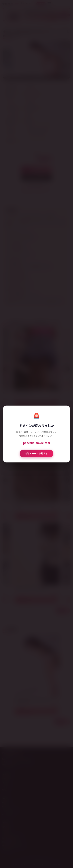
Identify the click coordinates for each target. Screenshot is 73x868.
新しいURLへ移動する (36, 453)
